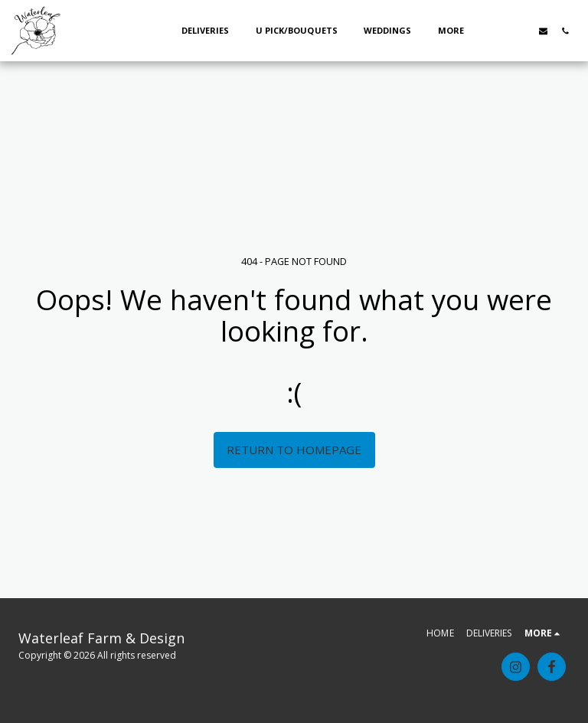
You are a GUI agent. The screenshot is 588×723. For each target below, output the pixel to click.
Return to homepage (294, 450)
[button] (499, 31)
